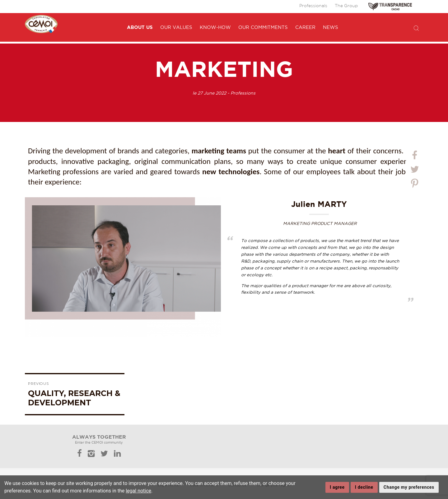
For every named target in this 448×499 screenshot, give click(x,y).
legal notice (138, 491)
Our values (182, 28)
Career (311, 28)
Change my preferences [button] (409, 487)
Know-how (221, 28)
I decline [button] (364, 487)
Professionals (313, 6)
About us (145, 27)
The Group (346, 6)
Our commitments (269, 28)
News (336, 28)
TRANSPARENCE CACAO (390, 7)
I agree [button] (337, 487)
